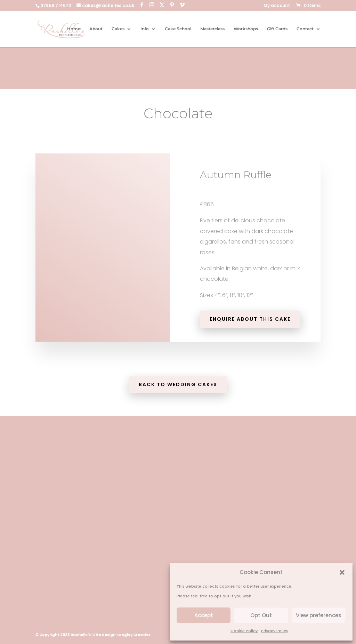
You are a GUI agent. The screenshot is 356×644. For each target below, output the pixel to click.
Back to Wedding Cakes (178, 384)
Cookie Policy (244, 631)
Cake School (178, 29)
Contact (305, 29)
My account (277, 6)
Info (145, 29)
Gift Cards (277, 29)
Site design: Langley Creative (122, 635)
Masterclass (212, 29)
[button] (342, 572)
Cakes (118, 29)
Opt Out (261, 615)
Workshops (246, 29)
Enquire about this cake (250, 319)
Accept (204, 615)
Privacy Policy (275, 631)
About (96, 29)
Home (74, 29)
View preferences (319, 615)
